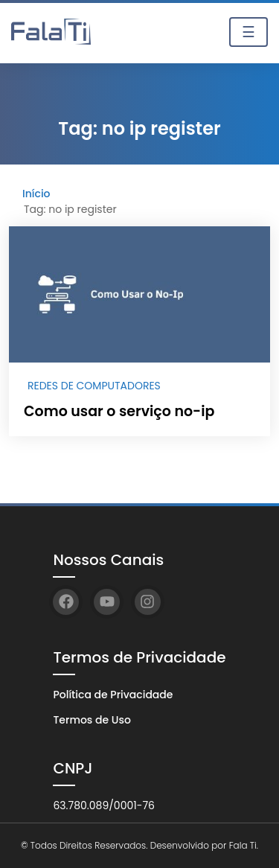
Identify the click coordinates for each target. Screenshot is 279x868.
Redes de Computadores (94, 386)
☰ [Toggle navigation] (248, 32)
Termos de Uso (92, 720)
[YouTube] (107, 602)
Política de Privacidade (113, 695)
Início (36, 194)
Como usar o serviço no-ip (119, 411)
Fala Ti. (244, 845)
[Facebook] (66, 602)
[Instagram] (148, 602)
